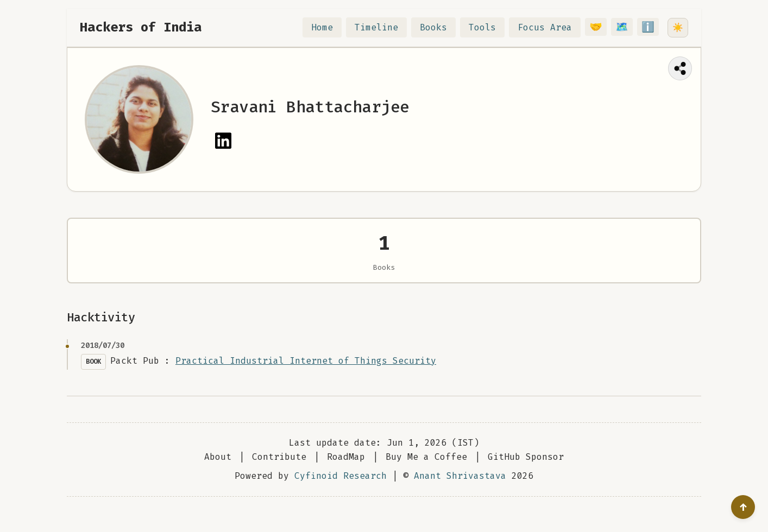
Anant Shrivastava (460, 489)
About (218, 470)
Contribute (279, 470)
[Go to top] (743, 507)
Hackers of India (141, 27)
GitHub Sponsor (526, 470)
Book (93, 375)
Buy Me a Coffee (426, 470)
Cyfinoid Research (341, 489)
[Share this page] (680, 68)
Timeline (383, 27)
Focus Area (551, 27)
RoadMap (346, 470)
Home (329, 27)
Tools (489, 27)
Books (440, 27)
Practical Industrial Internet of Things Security (306, 374)
